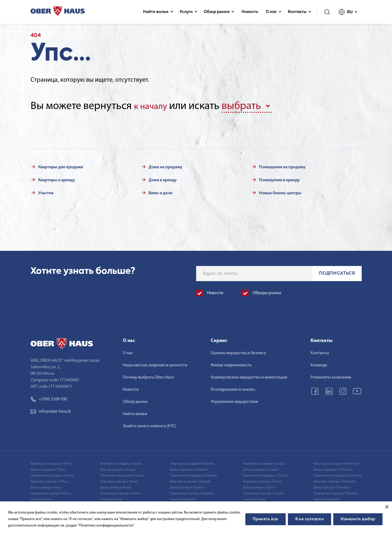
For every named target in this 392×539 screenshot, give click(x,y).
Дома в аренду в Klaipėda (187, 486)
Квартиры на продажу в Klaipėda (192, 462)
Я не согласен (309, 519)
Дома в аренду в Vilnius (46, 486)
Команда (319, 364)
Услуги (188, 12)
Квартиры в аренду (57, 179)
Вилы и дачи (160, 192)
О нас (274, 12)
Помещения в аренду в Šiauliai (263, 492)
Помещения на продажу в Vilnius (52, 474)
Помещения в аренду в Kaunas (120, 492)
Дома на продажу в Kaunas (118, 468)
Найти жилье (158, 12)
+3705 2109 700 (49, 398)
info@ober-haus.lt (51, 410)
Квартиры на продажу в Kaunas (121, 462)
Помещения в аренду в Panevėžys (336, 492)
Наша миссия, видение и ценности (155, 364)
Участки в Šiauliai (254, 498)
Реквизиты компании (331, 376)
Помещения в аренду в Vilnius (51, 492)
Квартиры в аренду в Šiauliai (262, 480)
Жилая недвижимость (231, 364)
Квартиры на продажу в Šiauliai (264, 462)
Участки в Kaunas (111, 498)
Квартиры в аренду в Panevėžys (335, 480)
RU (348, 12)
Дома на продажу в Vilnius (48, 468)
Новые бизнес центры (280, 192)
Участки (46, 192)
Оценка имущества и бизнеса (238, 352)
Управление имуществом (234, 400)
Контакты (299, 12)
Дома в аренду (163, 179)
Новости (250, 12)
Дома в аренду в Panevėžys (331, 486)
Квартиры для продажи (61, 166)
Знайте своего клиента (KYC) (150, 425)
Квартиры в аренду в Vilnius (49, 480)
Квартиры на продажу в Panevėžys (336, 462)
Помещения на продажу (282, 166)
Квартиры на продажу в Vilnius (51, 462)
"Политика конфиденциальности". (106, 526)
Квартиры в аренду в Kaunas (119, 480)
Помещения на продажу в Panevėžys (338, 474)
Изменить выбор (358, 519)
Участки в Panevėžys (327, 498)
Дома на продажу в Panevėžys (333, 468)
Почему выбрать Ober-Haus (148, 376)
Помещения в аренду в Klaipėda (192, 492)
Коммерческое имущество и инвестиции (249, 376)
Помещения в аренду (279, 179)
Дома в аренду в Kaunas (116, 486)
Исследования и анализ (233, 388)
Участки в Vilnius (42, 498)
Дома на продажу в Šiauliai (261, 468)
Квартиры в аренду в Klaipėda (190, 480)
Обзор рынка (219, 12)
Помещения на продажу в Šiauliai (265, 474)
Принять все (266, 519)
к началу (154, 106)
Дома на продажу (165, 166)
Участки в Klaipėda (183, 498)
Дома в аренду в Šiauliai (259, 486)
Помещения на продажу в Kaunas (122, 474)
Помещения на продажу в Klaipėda (193, 474)
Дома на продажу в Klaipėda (189, 468)
